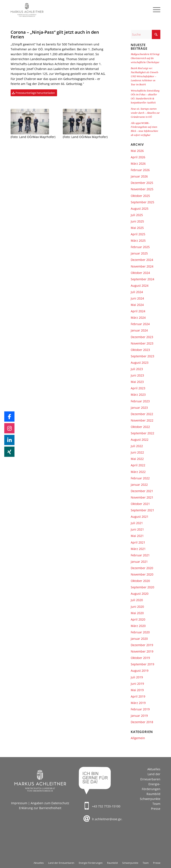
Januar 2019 (139, 716)
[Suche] (146, 34)
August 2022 (140, 440)
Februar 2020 (140, 632)
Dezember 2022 (142, 414)
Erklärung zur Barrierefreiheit (40, 808)
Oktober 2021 (140, 504)
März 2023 (138, 395)
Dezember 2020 (142, 568)
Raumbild (153, 794)
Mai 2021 (137, 536)
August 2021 (140, 517)
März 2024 (138, 318)
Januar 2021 (139, 562)
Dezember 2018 (142, 722)
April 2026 (138, 157)
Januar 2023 (139, 408)
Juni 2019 (137, 684)
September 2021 (142, 510)
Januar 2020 (139, 639)
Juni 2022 (137, 452)
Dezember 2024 (142, 260)
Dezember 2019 (142, 645)
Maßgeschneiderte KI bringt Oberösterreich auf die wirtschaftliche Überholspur (145, 58)
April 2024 (138, 311)
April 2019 (138, 696)
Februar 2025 (140, 247)
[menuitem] (154, 10)
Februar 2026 (140, 170)
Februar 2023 (140, 401)
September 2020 (142, 587)
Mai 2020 (137, 613)
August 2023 (140, 363)
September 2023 (142, 356)
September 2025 (142, 202)
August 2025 (140, 209)
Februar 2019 (140, 709)
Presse (156, 809)
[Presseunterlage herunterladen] (34, 93)
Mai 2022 (137, 459)
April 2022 (138, 465)
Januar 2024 (139, 330)
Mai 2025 (137, 228)
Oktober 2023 (140, 350)
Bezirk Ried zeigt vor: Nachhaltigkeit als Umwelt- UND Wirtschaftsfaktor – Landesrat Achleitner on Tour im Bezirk (145, 76)
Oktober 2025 (140, 196)
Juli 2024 (137, 292)
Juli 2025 (137, 215)
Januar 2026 (139, 176)
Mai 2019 (137, 690)
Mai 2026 (137, 151)
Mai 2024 (137, 305)
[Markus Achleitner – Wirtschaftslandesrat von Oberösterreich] (27, 10)
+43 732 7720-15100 (106, 806)
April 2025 (138, 234)
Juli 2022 (137, 446)
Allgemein (138, 738)
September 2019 (142, 664)
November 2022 (142, 420)
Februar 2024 (140, 324)
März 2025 (138, 241)
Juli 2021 (137, 523)
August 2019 (140, 671)
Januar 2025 (139, 253)
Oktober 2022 (140, 427)
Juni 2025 (137, 221)
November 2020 (142, 574)
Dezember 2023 (142, 337)
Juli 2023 (137, 369)
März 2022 (138, 472)
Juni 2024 (137, 298)
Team (156, 804)
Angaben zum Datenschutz (50, 803)
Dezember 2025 (142, 183)
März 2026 (138, 164)
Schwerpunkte (150, 799)
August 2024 (140, 286)
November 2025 (142, 189)
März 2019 (138, 703)
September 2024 (142, 279)
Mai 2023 (137, 382)
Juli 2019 (137, 677)
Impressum (19, 803)
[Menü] (154, 10)
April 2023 (138, 388)
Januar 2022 (139, 485)
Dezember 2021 (142, 491)
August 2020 (140, 594)
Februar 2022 (140, 478)
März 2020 (138, 626)
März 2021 (138, 549)
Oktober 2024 (140, 273)
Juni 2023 (137, 375)
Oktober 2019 (140, 658)
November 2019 (142, 651)
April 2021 (138, 542)
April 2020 (138, 619)
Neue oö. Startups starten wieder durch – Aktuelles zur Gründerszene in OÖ (145, 113)
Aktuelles (154, 769)
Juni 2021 (137, 529)
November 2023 (142, 343)
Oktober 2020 (140, 581)
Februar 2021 (140, 555)
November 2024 (142, 266)
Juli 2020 (137, 600)
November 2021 (142, 497)
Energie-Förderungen (151, 787)
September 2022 (142, 433)
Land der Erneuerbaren (150, 776)
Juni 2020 (137, 607)
